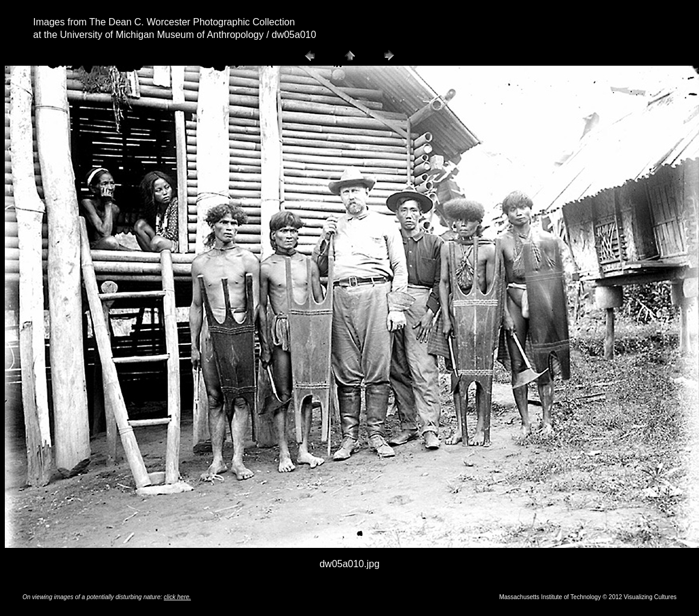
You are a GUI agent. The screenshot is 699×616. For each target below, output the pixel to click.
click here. (177, 597)
